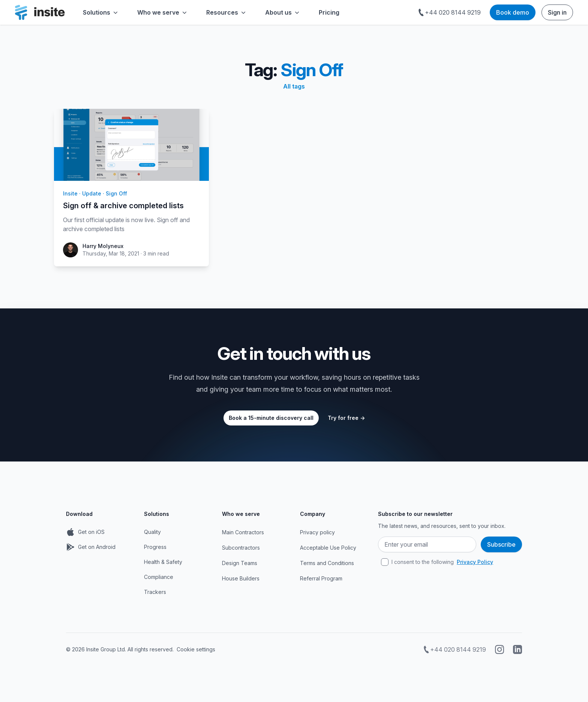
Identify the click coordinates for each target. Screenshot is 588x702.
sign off (116, 193)
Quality (152, 532)
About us (283, 12)
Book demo (513, 12)
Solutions (101, 12)
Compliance (159, 577)
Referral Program (321, 578)
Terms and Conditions (327, 563)
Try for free (346, 418)
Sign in (557, 12)
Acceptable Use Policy (328, 548)
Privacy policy (317, 532)
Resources (227, 12)
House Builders (241, 578)
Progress (155, 547)
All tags (294, 86)
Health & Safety (163, 562)
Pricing (329, 12)
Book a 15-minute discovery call (271, 418)
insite (70, 193)
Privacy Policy (475, 562)
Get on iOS (91, 532)
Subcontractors (241, 548)
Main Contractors (243, 532)
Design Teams (240, 563)
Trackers (155, 592)
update (92, 193)
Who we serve (163, 12)
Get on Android (97, 547)
